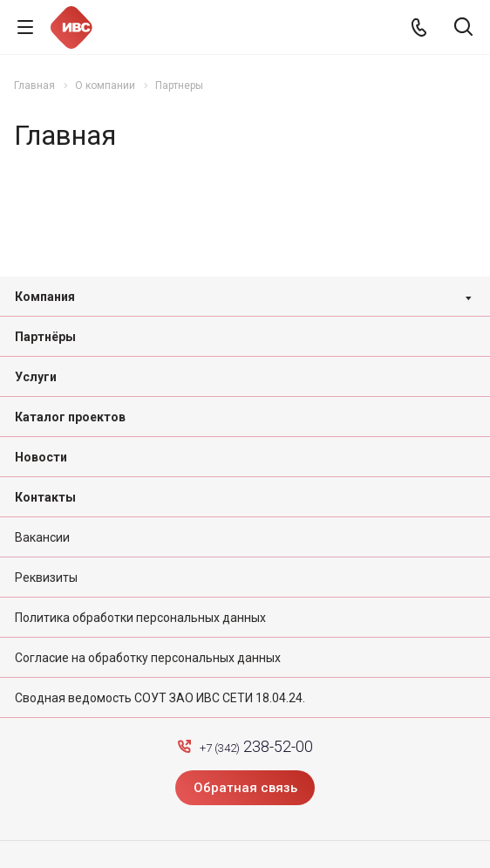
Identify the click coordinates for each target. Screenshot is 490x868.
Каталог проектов (70, 417)
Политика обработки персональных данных (140, 618)
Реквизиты (46, 578)
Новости (41, 457)
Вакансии (42, 537)
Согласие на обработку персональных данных (148, 658)
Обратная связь (245, 788)
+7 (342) (256, 746)
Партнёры (45, 337)
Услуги (36, 377)
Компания (45, 297)
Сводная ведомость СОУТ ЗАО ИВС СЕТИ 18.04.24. (160, 698)
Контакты (45, 497)
